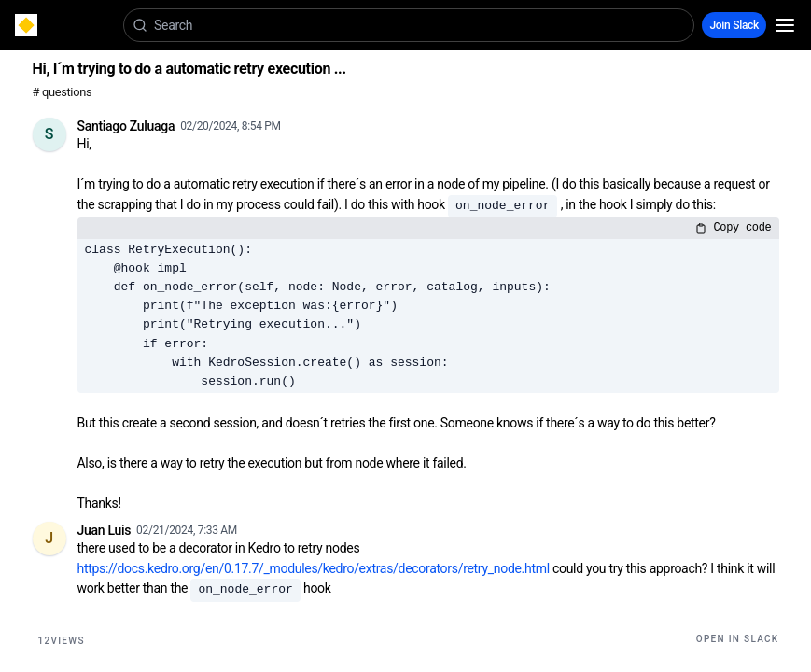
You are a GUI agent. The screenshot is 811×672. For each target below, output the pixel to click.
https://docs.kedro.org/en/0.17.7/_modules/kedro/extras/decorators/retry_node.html (314, 568)
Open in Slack (738, 639)
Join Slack (734, 25)
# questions (63, 92)
